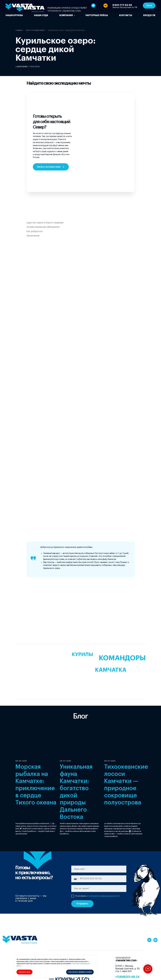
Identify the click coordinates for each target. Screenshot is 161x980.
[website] (93, 6)
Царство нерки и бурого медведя (45, 223)
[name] (99, 869)
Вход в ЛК (149, 15)
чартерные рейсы (97, 15)
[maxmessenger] (155, 940)
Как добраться (34, 231)
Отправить (82, 904)
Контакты (126, 15)
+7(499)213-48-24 (127, 977)
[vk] (106, 6)
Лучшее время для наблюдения (43, 227)
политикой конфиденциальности (104, 896)
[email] (99, 888)
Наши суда (41, 15)
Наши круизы (14, 15)
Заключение (33, 236)
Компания (66, 15)
